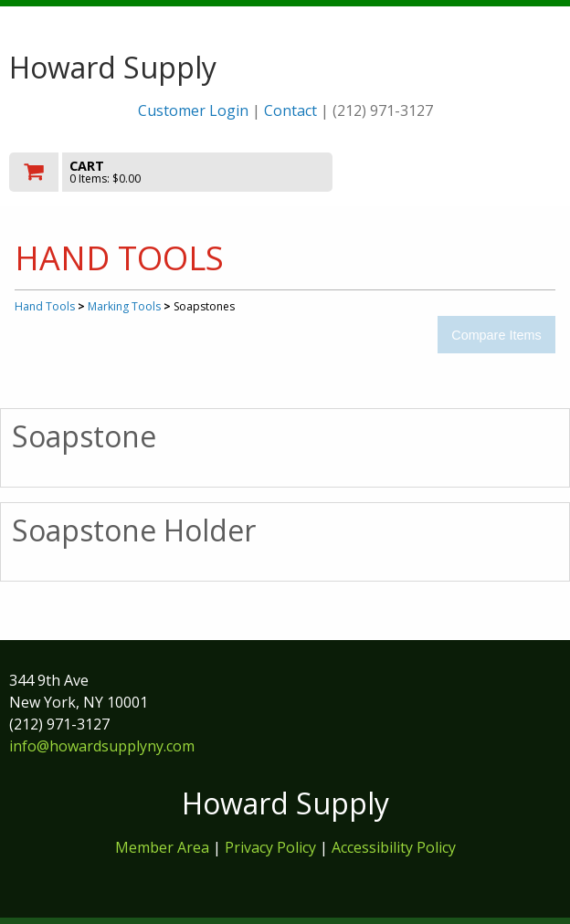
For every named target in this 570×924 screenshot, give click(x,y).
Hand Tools (45, 306)
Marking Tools (124, 306)
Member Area (162, 847)
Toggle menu (478, 171)
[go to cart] (202, 172)
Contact (290, 110)
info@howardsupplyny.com (102, 746)
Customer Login (193, 110)
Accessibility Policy (394, 847)
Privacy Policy (272, 847)
